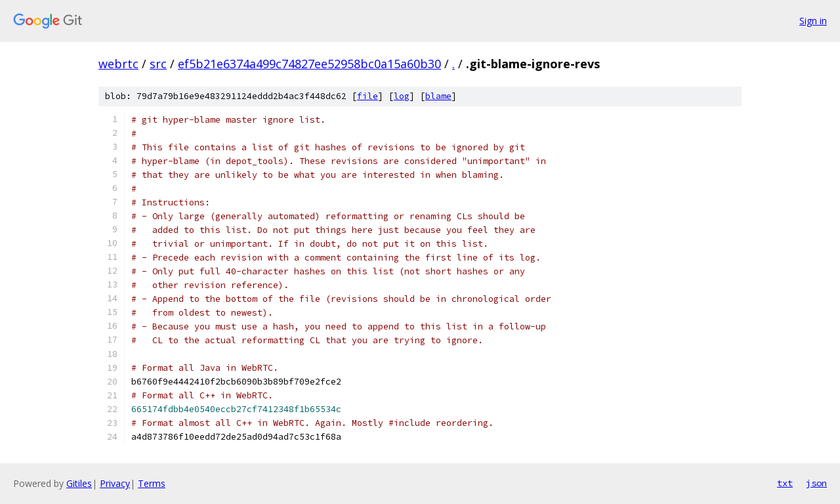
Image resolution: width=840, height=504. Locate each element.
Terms (152, 483)
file (367, 96)
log (402, 96)
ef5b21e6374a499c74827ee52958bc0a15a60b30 (309, 64)
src (158, 64)
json (816, 483)
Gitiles (79, 483)
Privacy (115, 483)
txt (785, 483)
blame (438, 96)
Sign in (813, 21)
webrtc (118, 64)
